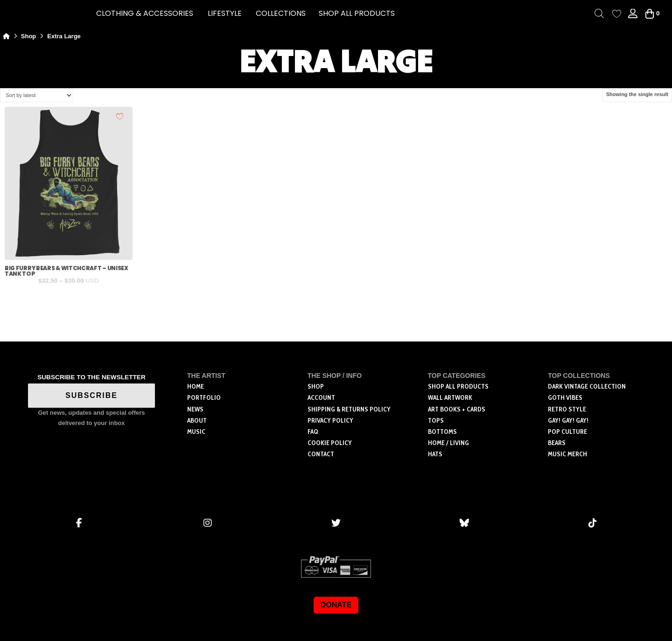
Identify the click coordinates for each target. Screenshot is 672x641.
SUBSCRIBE (91, 395)
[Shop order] (37, 95)
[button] (145, 14)
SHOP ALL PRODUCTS (357, 13)
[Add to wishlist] (120, 116)
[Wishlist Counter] (617, 14)
